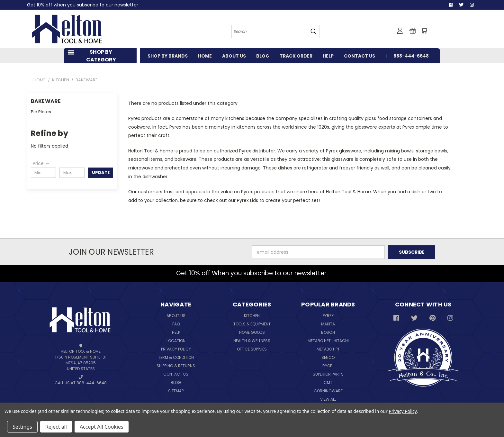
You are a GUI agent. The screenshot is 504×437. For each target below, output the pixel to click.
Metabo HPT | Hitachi (328, 341)
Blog (176, 382)
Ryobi (328, 366)
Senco (328, 357)
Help (176, 332)
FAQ (176, 324)
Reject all (56, 427)
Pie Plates (41, 112)
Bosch (328, 332)
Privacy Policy (176, 349)
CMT (328, 382)
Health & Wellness (252, 341)
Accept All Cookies (102, 427)
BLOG (263, 56)
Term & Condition (176, 357)
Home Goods (252, 332)
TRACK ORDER (296, 56)
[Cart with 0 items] (424, 31)
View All (328, 399)
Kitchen (252, 316)
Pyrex (328, 316)
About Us (176, 316)
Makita (328, 324)
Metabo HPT (328, 349)
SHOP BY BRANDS (168, 56)
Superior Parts (328, 374)
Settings (22, 427)
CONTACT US (360, 56)
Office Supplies (252, 349)
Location (176, 341)
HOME (205, 56)
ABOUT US (234, 56)
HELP (328, 56)
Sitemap (176, 391)
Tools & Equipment (252, 324)
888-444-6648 (411, 56)
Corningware (328, 391)
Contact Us (176, 374)
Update (101, 173)
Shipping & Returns (176, 366)
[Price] (41, 163)
